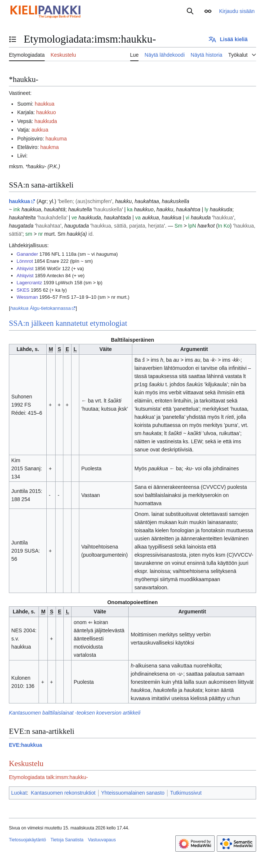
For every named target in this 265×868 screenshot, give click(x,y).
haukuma (56, 139)
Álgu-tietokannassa (41, 308)
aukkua (40, 130)
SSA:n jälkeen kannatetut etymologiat (68, 323)
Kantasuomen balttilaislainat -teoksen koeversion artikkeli (75, 713)
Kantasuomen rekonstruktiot (63, 793)
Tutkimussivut (186, 793)
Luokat (19, 793)
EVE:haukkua (25, 745)
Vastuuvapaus (102, 840)
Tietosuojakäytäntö (27, 840)
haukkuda (46, 121)
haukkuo (46, 112)
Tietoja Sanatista (67, 840)
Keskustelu (26, 763)
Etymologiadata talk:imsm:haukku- (48, 777)
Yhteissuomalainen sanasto (133, 793)
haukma (50, 147)
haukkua (45, 104)
